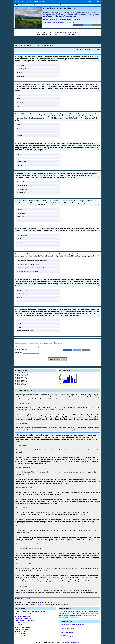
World (60, 612)
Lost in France (20, 623)
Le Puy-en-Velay (22, 290)
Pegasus (19, 128)
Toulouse (20, 631)
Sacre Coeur (20, 76)
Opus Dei (20, 327)
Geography (71, 612)
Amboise (19, 210)
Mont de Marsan (22, 185)
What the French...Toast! (24, 621)
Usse (18, 220)
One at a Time (78, 49)
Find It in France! (21, 616)
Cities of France (21, 634)
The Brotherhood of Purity (25, 331)
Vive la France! (21, 629)
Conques (19, 301)
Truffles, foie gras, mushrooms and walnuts (31, 268)
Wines (83, 614)
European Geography (87, 612)
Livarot (19, 99)
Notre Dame (20, 65)
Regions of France (22, 618)
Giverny (19, 95)
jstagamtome (62, 20)
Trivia (35, 2)
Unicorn (19, 135)
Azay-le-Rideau (21, 217)
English (78, 612)
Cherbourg (20, 165)
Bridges (78, 614)
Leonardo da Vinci (64, 617)
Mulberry (20, 154)
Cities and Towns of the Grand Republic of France (31, 612)
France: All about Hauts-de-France (27, 636)
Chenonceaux (21, 213)
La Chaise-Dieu (21, 294)
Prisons (61, 615)
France (88, 614)
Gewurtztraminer (22, 235)
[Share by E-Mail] (97, 25)
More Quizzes (67, 632)
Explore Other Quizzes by (73, 625)
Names (67, 614)
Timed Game (96, 49)
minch (41, 602)
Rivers (92, 614)
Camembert (20, 102)
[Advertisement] (58, 40)
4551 (69, 34)
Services (42, 2)
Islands (73, 614)
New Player (91, 2)
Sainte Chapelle (22, 69)
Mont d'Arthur (21, 182)
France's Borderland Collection (25, 614)
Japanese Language (70, 615)
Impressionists (88, 615)
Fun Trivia (19, 2)
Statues (97, 614)
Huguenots (20, 320)
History (65, 612)
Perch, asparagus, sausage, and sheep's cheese (32, 261)
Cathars (19, 323)
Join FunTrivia (30, 5)
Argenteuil (20, 106)
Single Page (88, 49)
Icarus (19, 132)
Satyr (18, 125)
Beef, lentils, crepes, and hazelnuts (28, 264)
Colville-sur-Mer (22, 161)
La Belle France (21, 625)
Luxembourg (74, 617)
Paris (94, 615)
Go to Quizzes (67, 628)
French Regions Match (23, 627)
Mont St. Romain (22, 189)
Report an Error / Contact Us (70, 642)
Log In (98, 2)
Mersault (19, 242)
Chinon (19, 239)
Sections (29, 2)
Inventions (79, 615)
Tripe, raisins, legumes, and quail (27, 271)
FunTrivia (67, 636)
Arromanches (21, 158)
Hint (99, 61)
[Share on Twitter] (88, 25)
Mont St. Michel (22, 193)
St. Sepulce (20, 72)
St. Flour (19, 297)
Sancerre (19, 246)
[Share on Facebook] (78, 25)
